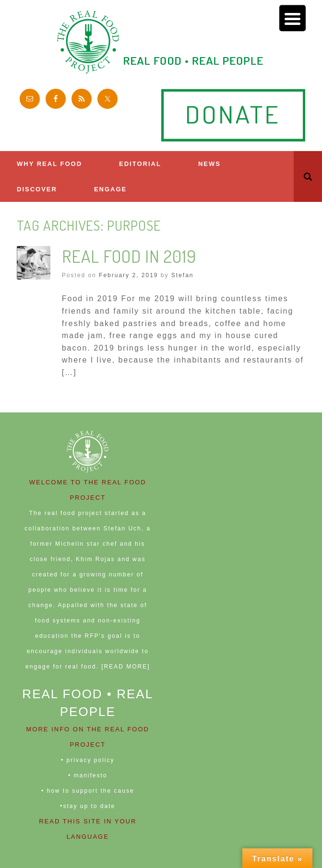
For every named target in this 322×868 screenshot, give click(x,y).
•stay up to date (88, 806)
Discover (37, 189)
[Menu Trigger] (292, 18)
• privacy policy (88, 760)
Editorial (140, 164)
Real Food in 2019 (129, 256)
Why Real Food (49, 164)
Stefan (183, 275)
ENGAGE (110, 189)
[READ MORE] (125, 667)
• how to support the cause (88, 791)
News (209, 164)
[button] (308, 176)
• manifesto (88, 775)
